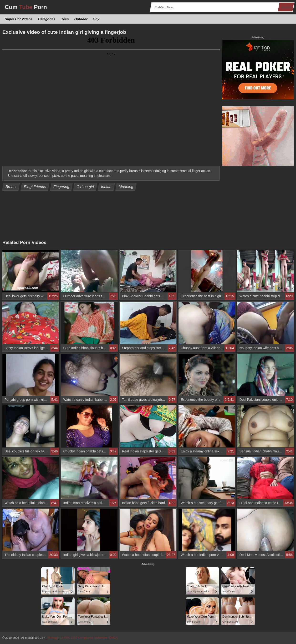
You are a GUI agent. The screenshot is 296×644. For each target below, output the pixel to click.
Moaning (126, 187)
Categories (47, 19)
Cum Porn (26, 7)
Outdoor (81, 19)
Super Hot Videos (19, 19)
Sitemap (52, 638)
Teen (65, 19)
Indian (106, 187)
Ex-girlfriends (35, 187)
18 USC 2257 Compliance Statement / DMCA (89, 638)
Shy (96, 19)
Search (286, 7)
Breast (11, 187)
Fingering (61, 187)
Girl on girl (85, 187)
